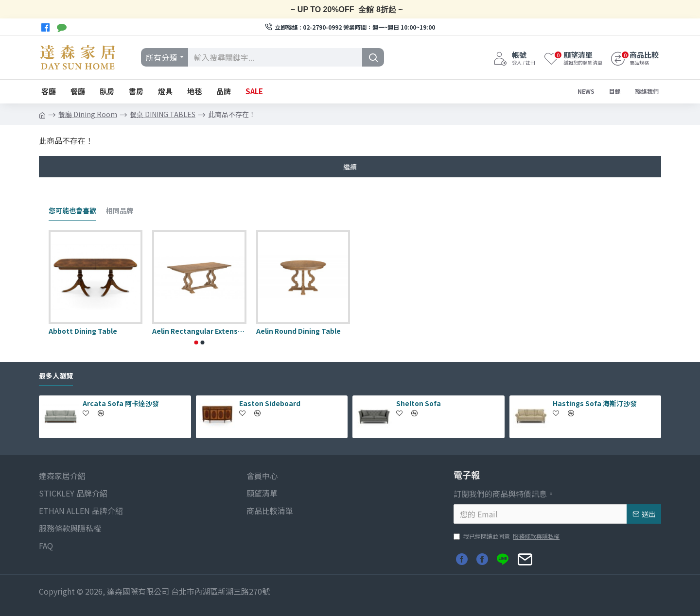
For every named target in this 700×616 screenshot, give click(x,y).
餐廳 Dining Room (88, 114)
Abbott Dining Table (83, 331)
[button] (196, 342)
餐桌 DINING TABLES (163, 114)
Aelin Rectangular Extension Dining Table (199, 331)
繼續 (350, 167)
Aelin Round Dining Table (298, 331)
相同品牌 (120, 211)
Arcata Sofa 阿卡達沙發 (121, 403)
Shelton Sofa (419, 403)
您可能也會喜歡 (72, 211)
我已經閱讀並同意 (507, 536)
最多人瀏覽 (56, 376)
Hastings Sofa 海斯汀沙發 (595, 403)
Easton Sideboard (270, 403)
